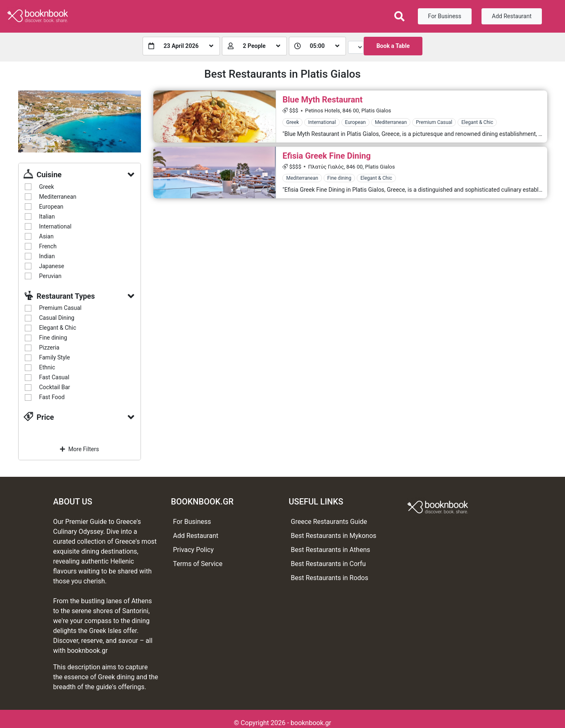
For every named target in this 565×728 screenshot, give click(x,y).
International (55, 226)
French (48, 246)
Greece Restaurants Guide (329, 522)
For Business (445, 16)
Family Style (55, 357)
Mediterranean (58, 197)
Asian (46, 236)
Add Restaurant (512, 16)
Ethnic (47, 367)
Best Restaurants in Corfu (329, 564)
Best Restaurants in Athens (331, 550)
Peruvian (50, 276)
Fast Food (52, 397)
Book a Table (393, 46)
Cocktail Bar (55, 387)
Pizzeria (49, 347)
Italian (47, 216)
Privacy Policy (194, 550)
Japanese (52, 266)
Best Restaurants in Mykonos (334, 536)
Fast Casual (54, 377)
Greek (47, 187)
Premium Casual (61, 308)
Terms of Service (198, 564)
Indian (47, 256)
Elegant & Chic (58, 328)
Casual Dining (57, 318)
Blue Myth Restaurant (322, 100)
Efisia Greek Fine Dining (326, 156)
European (51, 207)
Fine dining (53, 338)
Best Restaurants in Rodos (330, 578)
